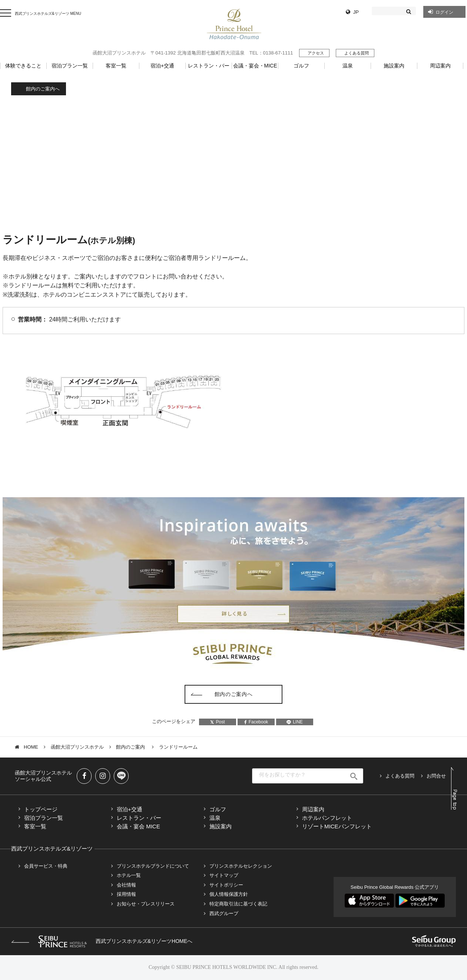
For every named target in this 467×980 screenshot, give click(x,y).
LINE (295, 722)
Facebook (256, 722)
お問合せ (436, 776)
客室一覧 (35, 826)
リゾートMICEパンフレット (337, 826)
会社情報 (126, 885)
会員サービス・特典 (46, 866)
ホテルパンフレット (327, 818)
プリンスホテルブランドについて (153, 866)
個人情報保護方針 (229, 894)
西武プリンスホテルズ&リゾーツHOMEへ (102, 941)
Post (217, 722)
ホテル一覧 (129, 875)
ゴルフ (218, 809)
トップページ (41, 809)
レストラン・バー (139, 818)
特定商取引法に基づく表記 (238, 904)
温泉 (215, 818)
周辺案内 (313, 809)
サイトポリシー (226, 885)
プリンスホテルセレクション (241, 866)
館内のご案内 (131, 747)
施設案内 (221, 826)
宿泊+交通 (130, 809)
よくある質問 (357, 53)
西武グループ (224, 913)
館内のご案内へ (43, 89)
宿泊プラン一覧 (44, 818)
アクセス (316, 53)
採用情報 (126, 894)
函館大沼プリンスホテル (77, 747)
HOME (31, 747)
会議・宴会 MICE (138, 826)
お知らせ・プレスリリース (146, 904)
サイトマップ (224, 875)
